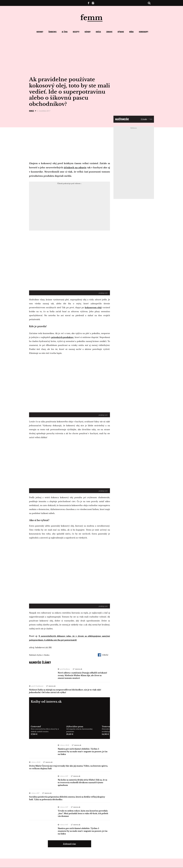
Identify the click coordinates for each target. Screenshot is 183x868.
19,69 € (70, 734)
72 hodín (144, 119)
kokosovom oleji (93, 307)
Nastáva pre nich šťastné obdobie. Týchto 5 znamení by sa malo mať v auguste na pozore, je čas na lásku (83, 751)
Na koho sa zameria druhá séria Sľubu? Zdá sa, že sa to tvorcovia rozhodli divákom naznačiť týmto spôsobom (82, 782)
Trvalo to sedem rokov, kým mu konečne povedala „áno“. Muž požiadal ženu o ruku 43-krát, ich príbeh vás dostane (83, 813)
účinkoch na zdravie (75, 168)
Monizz (32, 111)
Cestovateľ (36, 726)
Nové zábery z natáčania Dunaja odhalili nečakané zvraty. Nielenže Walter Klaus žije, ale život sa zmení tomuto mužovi (82, 675)
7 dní (150, 119)
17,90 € (34, 734)
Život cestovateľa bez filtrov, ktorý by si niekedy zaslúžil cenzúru (45, 730)
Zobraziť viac (70, 844)
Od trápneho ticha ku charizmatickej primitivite (79, 730)
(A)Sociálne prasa (75, 726)
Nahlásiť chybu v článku (39, 655)
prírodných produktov (62, 337)
